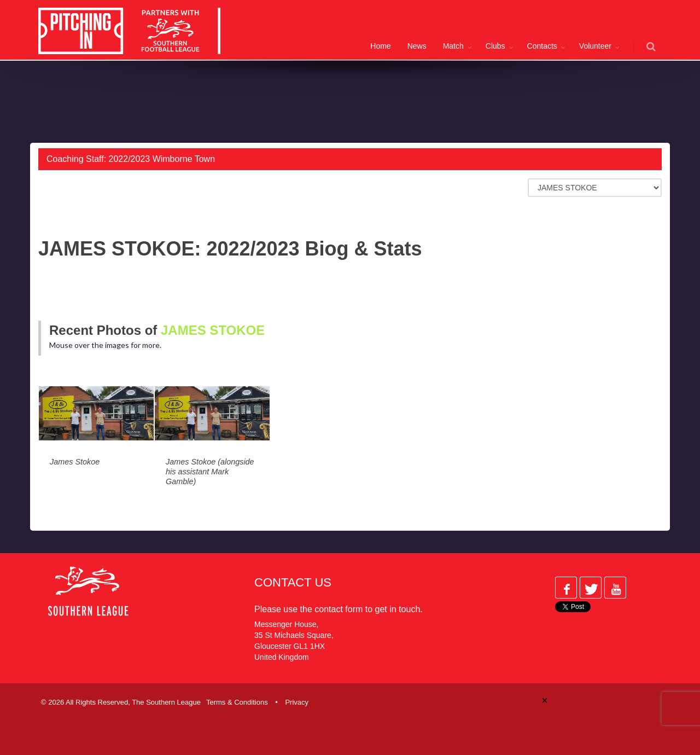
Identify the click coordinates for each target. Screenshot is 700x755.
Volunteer (595, 46)
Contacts (542, 46)
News (417, 46)
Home (380, 46)
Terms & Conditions (237, 702)
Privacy (297, 702)
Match (453, 46)
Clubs (495, 46)
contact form (339, 609)
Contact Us (293, 582)
